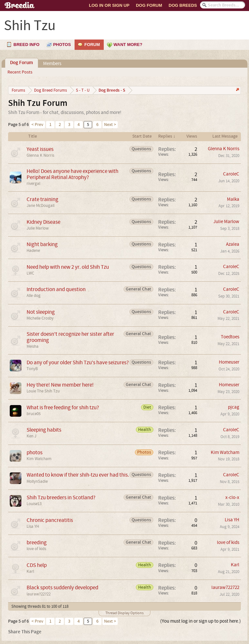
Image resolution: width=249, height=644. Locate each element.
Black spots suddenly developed (62, 588)
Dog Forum (149, 5)
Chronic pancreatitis (50, 520)
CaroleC (231, 174)
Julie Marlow (38, 228)
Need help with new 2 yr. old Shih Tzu (68, 267)
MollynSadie (37, 481)
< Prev (37, 125)
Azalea (233, 244)
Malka (233, 199)
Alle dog (34, 296)
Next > (110, 125)
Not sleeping (41, 312)
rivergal (33, 184)
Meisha (33, 346)
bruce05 (34, 414)
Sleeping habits (44, 430)
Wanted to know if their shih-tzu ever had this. (78, 475)
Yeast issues (40, 149)
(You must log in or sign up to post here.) (201, 621)
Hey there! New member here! (60, 385)
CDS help (37, 565)
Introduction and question (56, 289)
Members (52, 64)
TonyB (32, 369)
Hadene (33, 251)
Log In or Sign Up (109, 5)
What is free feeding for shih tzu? (63, 407)
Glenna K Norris (40, 155)
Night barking (42, 244)
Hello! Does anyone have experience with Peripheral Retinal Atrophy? (72, 174)
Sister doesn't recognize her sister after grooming (70, 337)
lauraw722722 (39, 594)
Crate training (42, 199)
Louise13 (34, 504)
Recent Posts (20, 72)
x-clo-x (232, 497)
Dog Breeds (183, 5)
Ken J (31, 436)
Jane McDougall (41, 206)
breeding (37, 542)
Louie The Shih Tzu (43, 391)
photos (35, 452)
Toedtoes (230, 337)
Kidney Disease (43, 222)
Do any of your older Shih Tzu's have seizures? (78, 362)
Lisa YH (33, 526)
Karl (30, 571)
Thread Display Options (124, 613)
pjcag (234, 407)
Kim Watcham (39, 459)
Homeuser (229, 362)
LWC (30, 273)
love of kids (36, 549)
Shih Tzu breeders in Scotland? (61, 497)
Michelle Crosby (40, 318)
